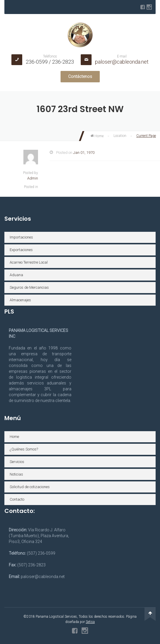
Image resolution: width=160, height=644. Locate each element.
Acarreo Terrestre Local (29, 262)
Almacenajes (20, 300)
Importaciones (21, 237)
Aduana (16, 275)
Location (120, 136)
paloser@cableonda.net (122, 62)
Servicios (17, 462)
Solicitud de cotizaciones (30, 487)
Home (97, 136)
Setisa (90, 622)
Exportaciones (21, 250)
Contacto (17, 499)
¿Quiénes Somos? (24, 449)
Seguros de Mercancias (29, 287)
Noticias (16, 474)
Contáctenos (80, 76)
